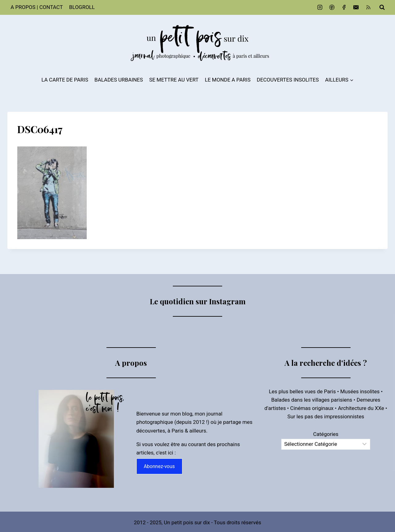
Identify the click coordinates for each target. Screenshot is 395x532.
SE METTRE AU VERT (174, 80)
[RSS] (368, 7)
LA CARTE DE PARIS (65, 80)
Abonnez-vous (159, 466)
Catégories (326, 434)
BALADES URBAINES (119, 80)
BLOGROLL (82, 7)
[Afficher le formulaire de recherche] (382, 7)
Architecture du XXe (361, 408)
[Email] (356, 7)
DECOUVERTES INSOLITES (288, 80)
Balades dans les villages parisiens (312, 400)
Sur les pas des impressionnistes (326, 416)
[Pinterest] (332, 7)
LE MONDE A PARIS (228, 80)
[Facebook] (344, 7)
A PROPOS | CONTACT (37, 7)
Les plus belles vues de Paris (302, 391)
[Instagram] (320, 7)
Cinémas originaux (312, 408)
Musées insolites (360, 391)
